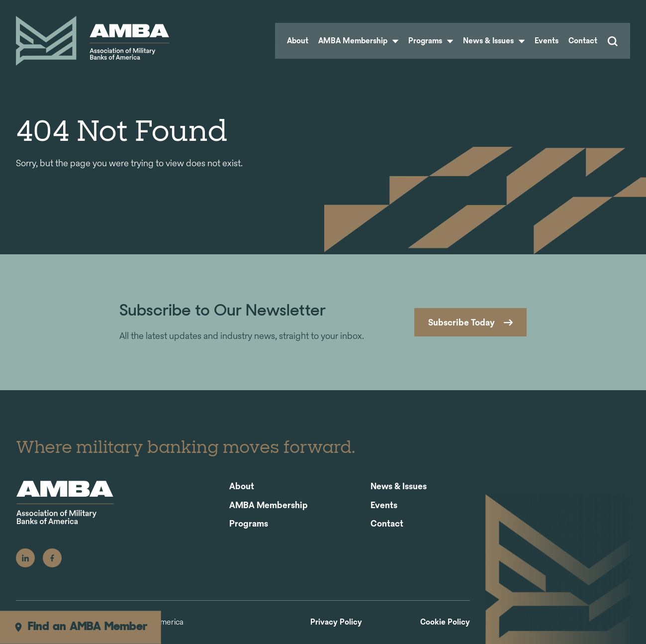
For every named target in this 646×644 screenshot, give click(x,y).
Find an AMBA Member (80, 627)
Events (547, 41)
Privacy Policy (336, 622)
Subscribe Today (461, 322)
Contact (583, 41)
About (298, 41)
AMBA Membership (358, 41)
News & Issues (494, 41)
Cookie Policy (445, 622)
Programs (431, 41)
